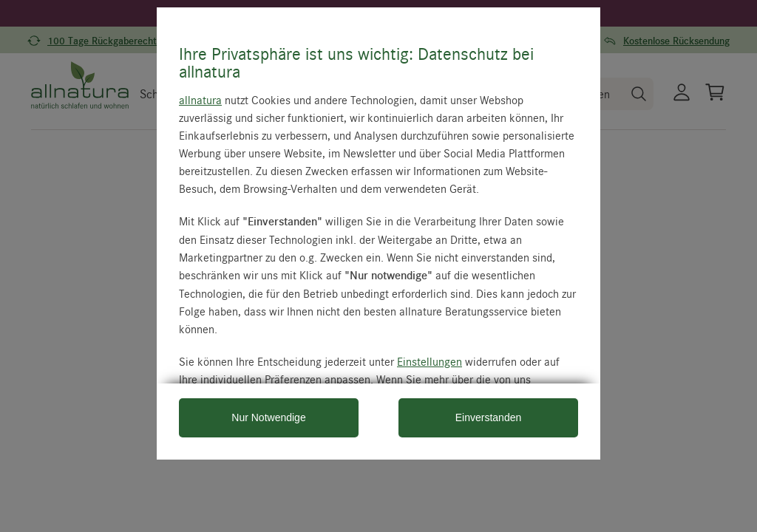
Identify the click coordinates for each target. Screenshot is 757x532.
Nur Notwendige (268, 417)
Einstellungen (430, 361)
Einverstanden (489, 417)
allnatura (200, 100)
